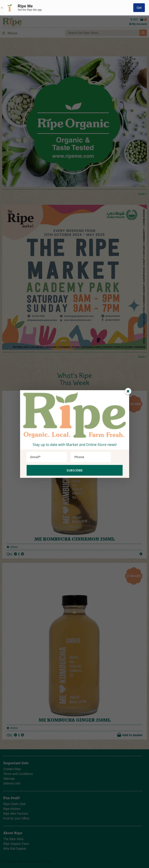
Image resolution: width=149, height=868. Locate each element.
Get (139, 8)
